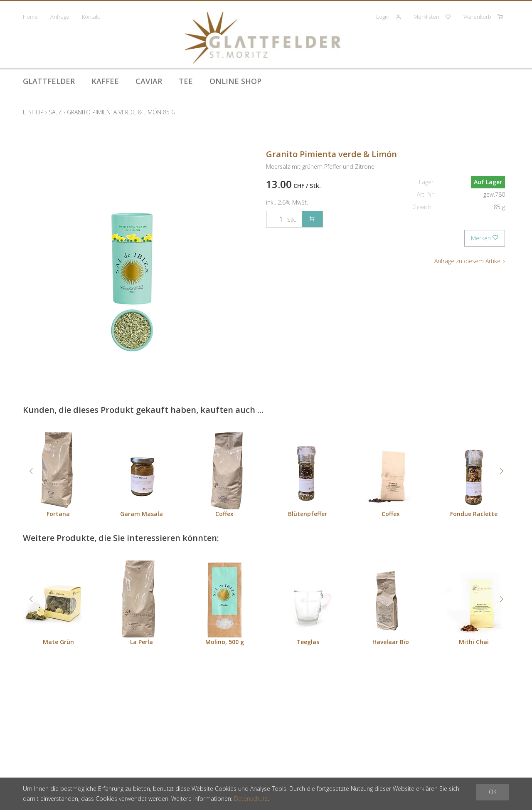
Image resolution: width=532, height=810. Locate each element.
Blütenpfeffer (308, 514)
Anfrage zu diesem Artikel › (470, 261)
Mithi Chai (474, 642)
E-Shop (33, 112)
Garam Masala (142, 514)
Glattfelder (49, 81)
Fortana (58, 514)
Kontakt (91, 17)
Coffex (224, 514)
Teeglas (308, 642)
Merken (485, 238)
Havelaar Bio (391, 642)
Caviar (149, 81)
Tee (186, 81)
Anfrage (60, 17)
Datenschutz (251, 799)
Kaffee (105, 81)
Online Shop (235, 81)
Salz (55, 112)
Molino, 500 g (225, 642)
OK (493, 792)
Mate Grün (58, 642)
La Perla (142, 642)
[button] (31, 471)
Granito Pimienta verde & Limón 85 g (121, 112)
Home (30, 17)
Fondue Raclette (474, 514)
